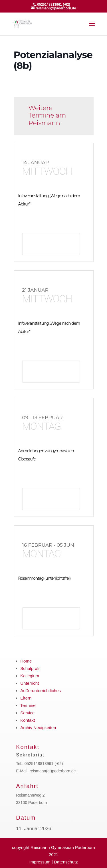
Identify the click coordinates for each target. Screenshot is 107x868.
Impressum (40, 862)
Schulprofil (30, 668)
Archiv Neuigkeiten (38, 728)
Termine (28, 705)
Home (26, 661)
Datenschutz (66, 862)
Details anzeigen (51, 245)
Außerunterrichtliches (41, 691)
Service (27, 713)
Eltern (26, 698)
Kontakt (28, 720)
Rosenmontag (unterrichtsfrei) (45, 578)
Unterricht (30, 683)
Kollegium (30, 676)
